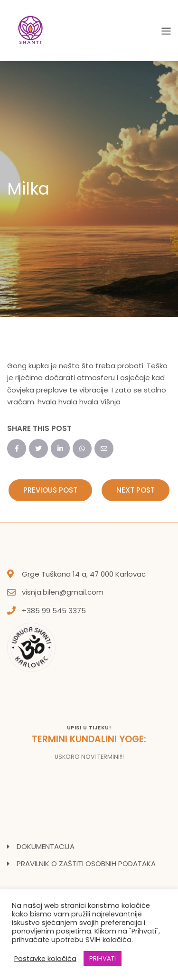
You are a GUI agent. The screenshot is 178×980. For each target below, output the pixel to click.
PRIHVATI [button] (103, 958)
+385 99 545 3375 (54, 611)
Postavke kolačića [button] (45, 959)
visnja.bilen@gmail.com (63, 592)
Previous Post (50, 490)
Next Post (136, 490)
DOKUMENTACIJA (46, 846)
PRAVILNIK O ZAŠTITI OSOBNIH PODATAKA (86, 863)
